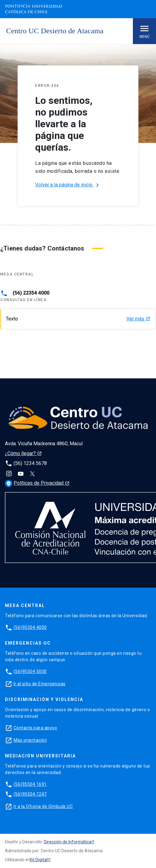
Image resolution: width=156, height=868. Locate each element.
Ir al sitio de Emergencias (40, 684)
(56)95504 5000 (30, 671)
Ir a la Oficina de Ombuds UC (43, 806)
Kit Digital (39, 860)
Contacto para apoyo (35, 728)
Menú (144, 31)
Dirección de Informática (68, 842)
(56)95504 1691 (30, 784)
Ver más (138, 319)
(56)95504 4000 (30, 627)
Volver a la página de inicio (68, 185)
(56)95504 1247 (30, 794)
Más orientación (30, 740)
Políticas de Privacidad (37, 483)
